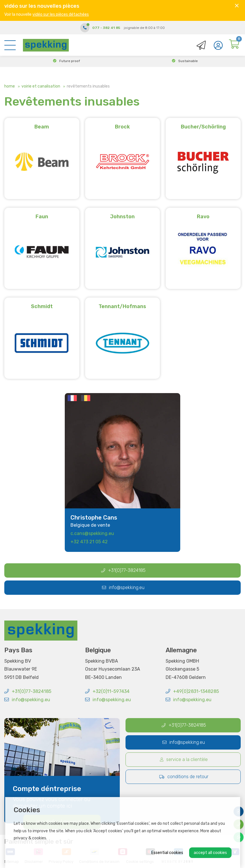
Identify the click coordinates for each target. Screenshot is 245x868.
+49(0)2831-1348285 (192, 691)
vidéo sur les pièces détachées (61, 14)
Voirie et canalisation (41, 86)
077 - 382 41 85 (106, 27)
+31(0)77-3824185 (123, 570)
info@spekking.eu (123, 587)
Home (10, 86)
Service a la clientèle (184, 759)
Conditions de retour (184, 777)
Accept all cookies (210, 853)
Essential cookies (167, 853)
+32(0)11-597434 (107, 691)
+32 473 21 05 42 (89, 542)
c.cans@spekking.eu (92, 533)
